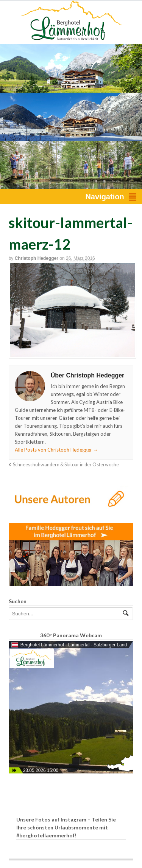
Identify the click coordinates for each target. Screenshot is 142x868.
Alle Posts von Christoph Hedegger (56, 450)
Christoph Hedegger (37, 258)
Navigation (105, 197)
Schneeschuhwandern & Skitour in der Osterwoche (66, 465)
